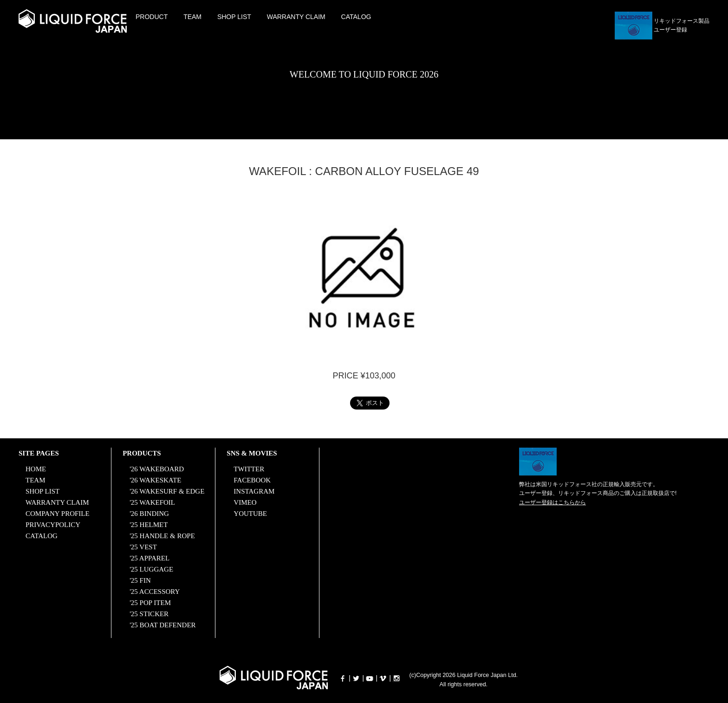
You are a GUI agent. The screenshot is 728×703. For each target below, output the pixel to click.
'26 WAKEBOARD (157, 469)
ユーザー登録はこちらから (552, 502)
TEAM (192, 17)
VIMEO (245, 502)
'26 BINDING (149, 514)
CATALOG (356, 17)
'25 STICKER (149, 614)
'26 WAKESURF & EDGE (167, 491)
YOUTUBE (250, 514)
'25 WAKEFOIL (152, 502)
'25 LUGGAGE (151, 569)
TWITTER (249, 469)
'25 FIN (140, 580)
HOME (36, 469)
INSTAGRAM (254, 491)
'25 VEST (143, 547)
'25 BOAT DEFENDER (162, 625)
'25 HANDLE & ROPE (162, 536)
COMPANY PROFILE (58, 514)
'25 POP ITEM (150, 603)
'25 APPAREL (149, 558)
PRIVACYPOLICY (53, 525)
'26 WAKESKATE (155, 480)
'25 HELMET (149, 525)
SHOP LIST (234, 17)
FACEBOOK (252, 480)
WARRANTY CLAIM (296, 17)
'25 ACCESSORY (155, 592)
